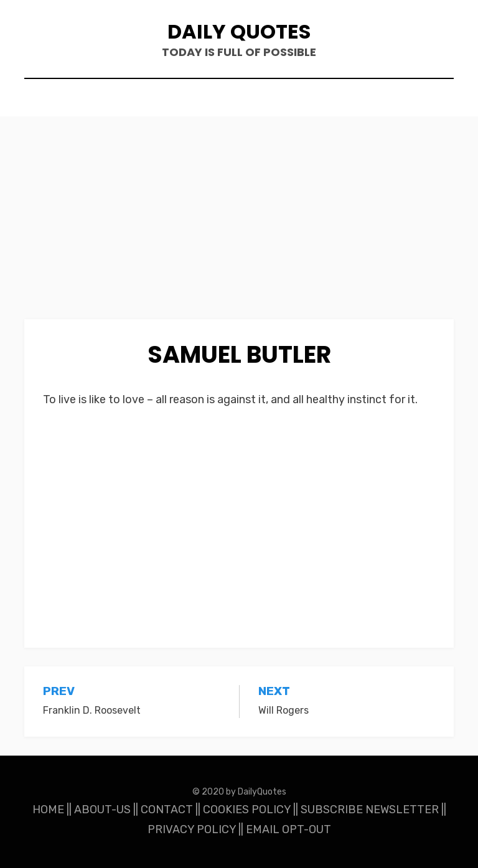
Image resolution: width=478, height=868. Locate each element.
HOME (48, 810)
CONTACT (167, 810)
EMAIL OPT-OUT (288, 829)
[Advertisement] (239, 227)
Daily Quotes (239, 31)
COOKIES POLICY (247, 810)
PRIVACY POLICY (192, 829)
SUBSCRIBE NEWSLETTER (370, 810)
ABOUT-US (102, 810)
